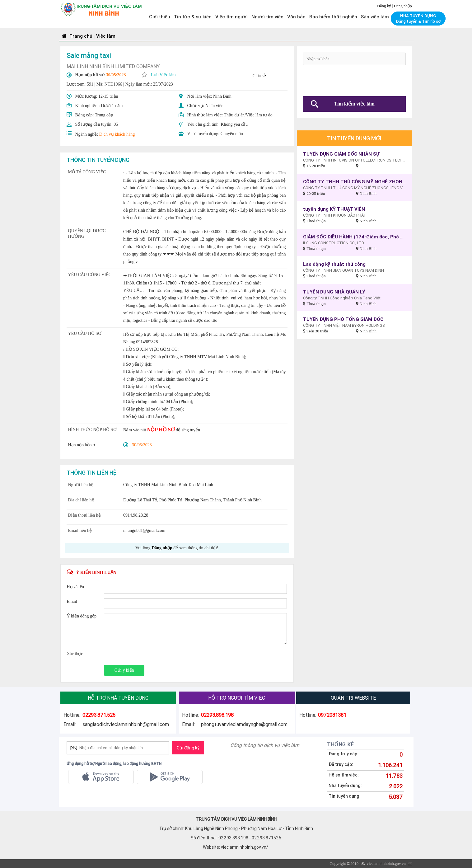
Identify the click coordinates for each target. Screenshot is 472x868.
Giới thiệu (160, 17)
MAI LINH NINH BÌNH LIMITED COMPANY (113, 66)
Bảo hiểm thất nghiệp (333, 17)
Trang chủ (76, 36)
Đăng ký (385, 6)
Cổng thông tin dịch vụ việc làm (265, 745)
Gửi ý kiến (124, 670)
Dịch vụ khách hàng (117, 134)
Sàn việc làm (375, 17)
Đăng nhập (403, 6)
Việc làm (106, 36)
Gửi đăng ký (188, 748)
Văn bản (296, 17)
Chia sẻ (259, 76)
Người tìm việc (267, 17)
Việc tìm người (231, 17)
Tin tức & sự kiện (193, 17)
